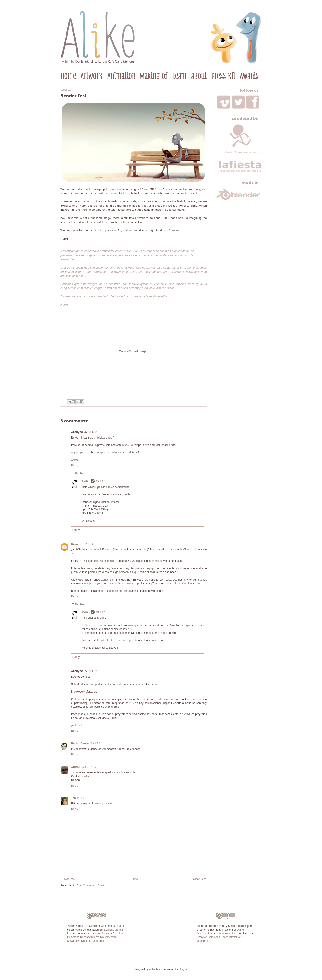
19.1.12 (100, 481)
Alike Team (156, 969)
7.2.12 (84, 798)
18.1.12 (92, 432)
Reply (75, 466)
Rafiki (86, 481)
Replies (80, 474)
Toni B (75, 798)
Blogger (183, 969)
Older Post (199, 879)
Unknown (77, 544)
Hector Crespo (80, 743)
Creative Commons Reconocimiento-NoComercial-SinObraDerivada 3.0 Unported (95, 937)
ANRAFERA (79, 767)
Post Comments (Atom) (91, 886)
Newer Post (68, 879)
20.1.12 (92, 767)
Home (134, 879)
